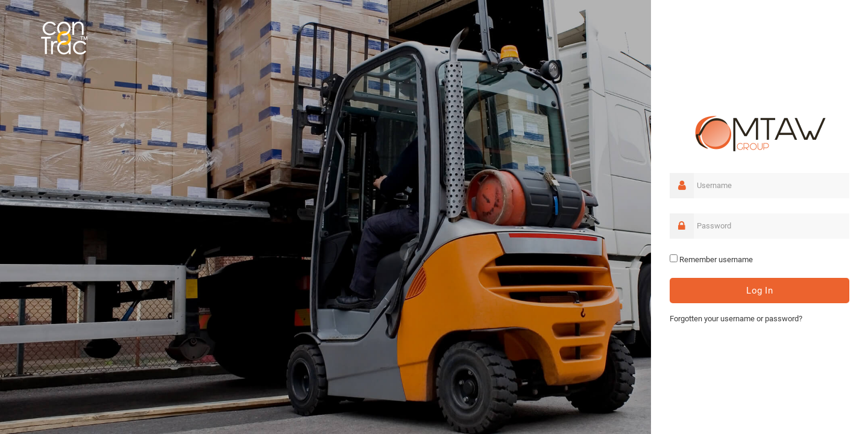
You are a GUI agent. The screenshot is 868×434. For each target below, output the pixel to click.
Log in (759, 291)
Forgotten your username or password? (736, 319)
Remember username (716, 259)
